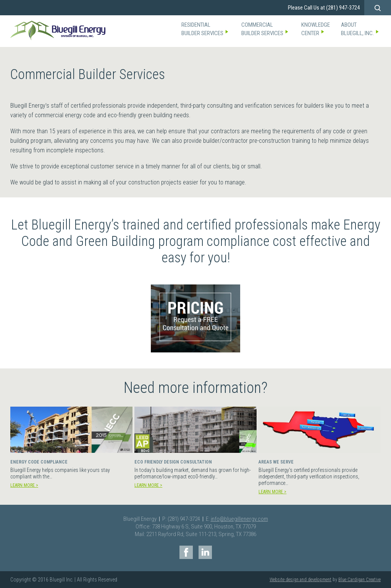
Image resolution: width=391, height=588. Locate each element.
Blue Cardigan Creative (359, 580)
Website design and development (301, 580)
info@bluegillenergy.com (239, 519)
